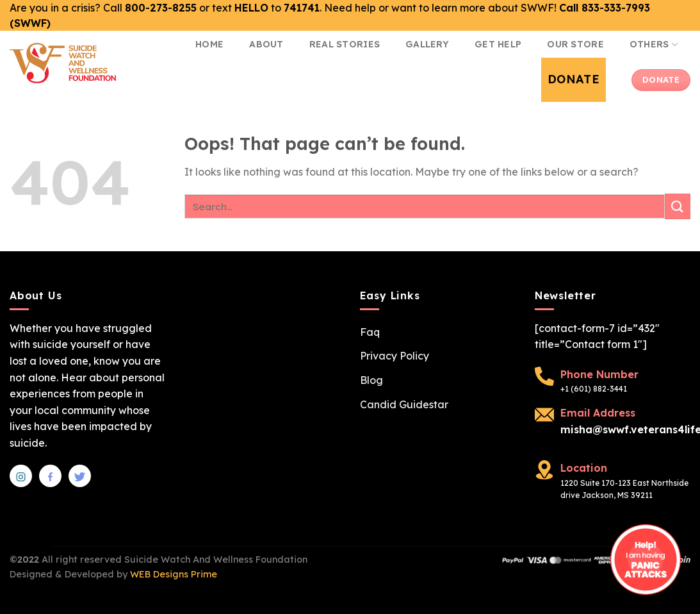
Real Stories (345, 44)
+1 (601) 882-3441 (594, 389)
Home (209, 44)
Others (654, 45)
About (266, 44)
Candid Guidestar (404, 404)
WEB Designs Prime (174, 574)
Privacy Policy (395, 356)
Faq (370, 332)
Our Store (575, 44)
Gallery (427, 44)
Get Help (498, 44)
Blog (371, 380)
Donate (574, 79)
